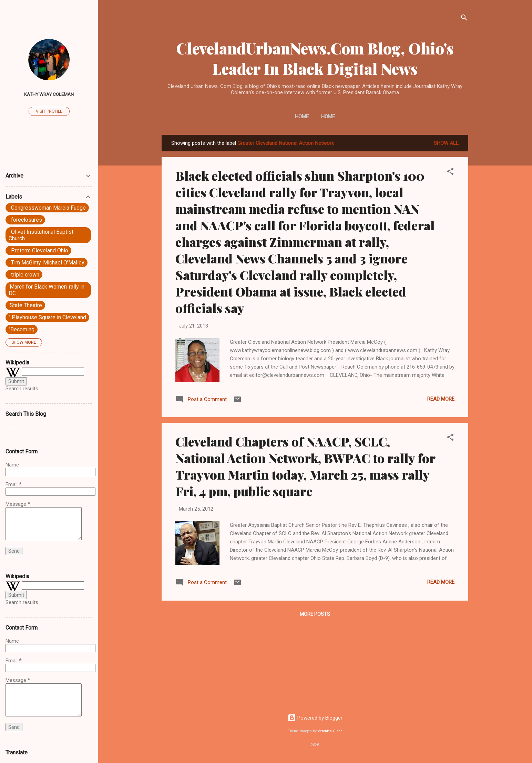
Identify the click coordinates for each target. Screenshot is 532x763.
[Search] (464, 19)
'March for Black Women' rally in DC (47, 290)
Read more (441, 399)
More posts (315, 614)
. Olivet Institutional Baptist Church (41, 235)
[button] (450, 173)
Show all (446, 143)
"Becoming (22, 329)
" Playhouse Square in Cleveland (47, 317)
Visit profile (49, 111)
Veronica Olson (330, 731)
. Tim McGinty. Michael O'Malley (47, 263)
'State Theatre (25, 305)
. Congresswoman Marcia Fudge (47, 208)
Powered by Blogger (315, 718)
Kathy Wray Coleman (49, 94)
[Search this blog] (49, 427)
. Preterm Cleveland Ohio (38, 250)
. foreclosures (25, 220)
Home (302, 117)
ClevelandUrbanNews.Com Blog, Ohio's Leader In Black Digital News (315, 58)
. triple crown (24, 275)
